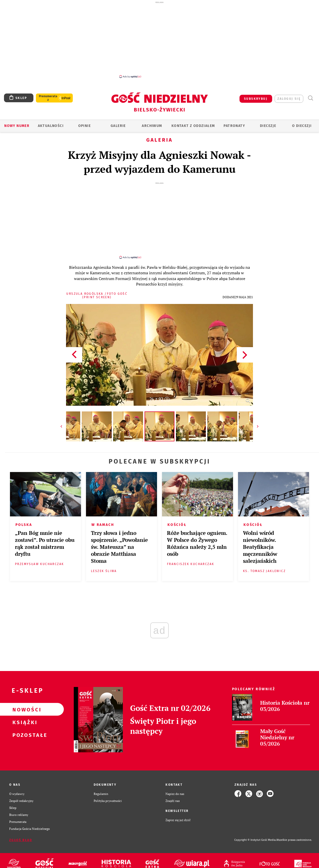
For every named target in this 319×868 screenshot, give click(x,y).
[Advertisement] (159, 39)
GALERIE (118, 126)
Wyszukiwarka (310, 98)
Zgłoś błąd (21, 836)
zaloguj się (289, 99)
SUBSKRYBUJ (256, 99)
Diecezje (268, 126)
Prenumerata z (48, 98)
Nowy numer (17, 126)
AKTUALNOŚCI (51, 126)
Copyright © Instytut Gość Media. (255, 835)
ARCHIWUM (152, 126)
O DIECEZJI (302, 126)
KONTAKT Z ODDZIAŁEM (193, 126)
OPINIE (84, 126)
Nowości (24, 705)
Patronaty (234, 126)
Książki (24, 718)
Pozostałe (24, 730)
